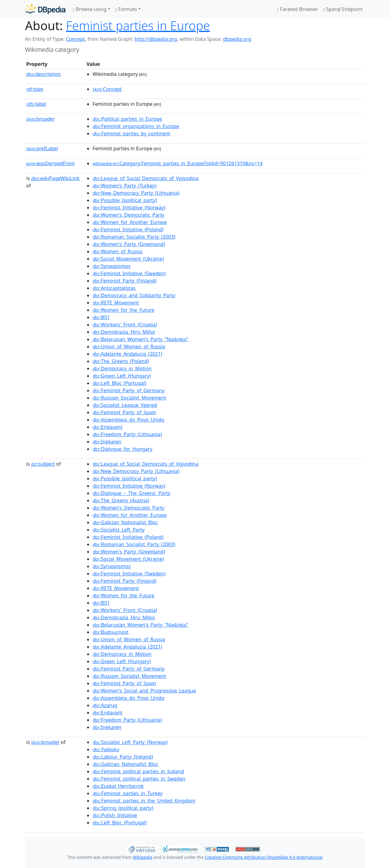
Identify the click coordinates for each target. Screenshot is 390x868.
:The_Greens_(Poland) (121, 361)
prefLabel (42, 148)
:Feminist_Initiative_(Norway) (129, 208)
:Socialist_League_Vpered (125, 405)
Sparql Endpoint (343, 9)
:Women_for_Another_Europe (130, 222)
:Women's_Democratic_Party (128, 215)
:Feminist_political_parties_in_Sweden (139, 779)
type (35, 89)
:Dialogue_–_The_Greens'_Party (131, 493)
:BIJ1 (101, 317)
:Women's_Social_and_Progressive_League (144, 691)
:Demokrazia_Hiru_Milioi (124, 332)
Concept (75, 39)
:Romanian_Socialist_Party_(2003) (134, 237)
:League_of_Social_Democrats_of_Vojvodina (145, 178)
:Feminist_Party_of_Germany (129, 390)
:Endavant (108, 427)
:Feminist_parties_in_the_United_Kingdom (144, 801)
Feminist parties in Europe (138, 25)
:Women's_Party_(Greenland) (129, 244)
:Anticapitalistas (114, 288)
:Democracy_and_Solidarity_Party (134, 295)
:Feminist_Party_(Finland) (124, 281)
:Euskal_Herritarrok (118, 786)
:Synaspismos (112, 266)
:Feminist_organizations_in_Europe (136, 126)
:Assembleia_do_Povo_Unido (129, 420)
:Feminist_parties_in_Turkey (128, 793)
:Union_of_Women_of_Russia (129, 347)
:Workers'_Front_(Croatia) (125, 325)
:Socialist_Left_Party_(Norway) (130, 742)
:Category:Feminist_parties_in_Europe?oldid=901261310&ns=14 (178, 163)
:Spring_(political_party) (123, 808)
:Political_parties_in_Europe (127, 119)
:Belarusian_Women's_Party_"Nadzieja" (140, 339)
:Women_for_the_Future (123, 310)
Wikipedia (143, 857)
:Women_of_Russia (117, 251)
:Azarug (105, 705)
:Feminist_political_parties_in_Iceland (138, 771)
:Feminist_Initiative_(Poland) (128, 229)
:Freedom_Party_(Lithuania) (127, 434)
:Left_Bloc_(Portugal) (119, 383)
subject (43, 464)
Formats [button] (126, 9)
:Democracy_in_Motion (122, 368)
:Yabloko (106, 749)
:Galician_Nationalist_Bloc (125, 522)
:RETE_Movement (116, 303)
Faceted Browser (298, 9)
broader (40, 119)
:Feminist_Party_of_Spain (124, 412)
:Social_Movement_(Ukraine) (128, 259)
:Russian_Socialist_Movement (129, 398)
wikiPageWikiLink (55, 178)
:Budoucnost (111, 632)
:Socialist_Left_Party (119, 530)
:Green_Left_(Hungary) (122, 376)
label (36, 104)
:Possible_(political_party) (125, 200)
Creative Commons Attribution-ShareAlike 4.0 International (264, 857)
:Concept (107, 89)
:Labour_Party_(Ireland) (123, 757)
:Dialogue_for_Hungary (122, 449)
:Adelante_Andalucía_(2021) (127, 354)
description (44, 74)
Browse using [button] (90, 9)
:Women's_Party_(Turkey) (124, 186)
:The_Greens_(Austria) (121, 500)
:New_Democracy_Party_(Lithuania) (136, 193)
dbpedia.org (237, 39)
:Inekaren (107, 442)
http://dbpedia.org (156, 39)
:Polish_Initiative (115, 815)
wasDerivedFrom (51, 163)
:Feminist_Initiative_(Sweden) (129, 273)
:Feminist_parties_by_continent (131, 133)
